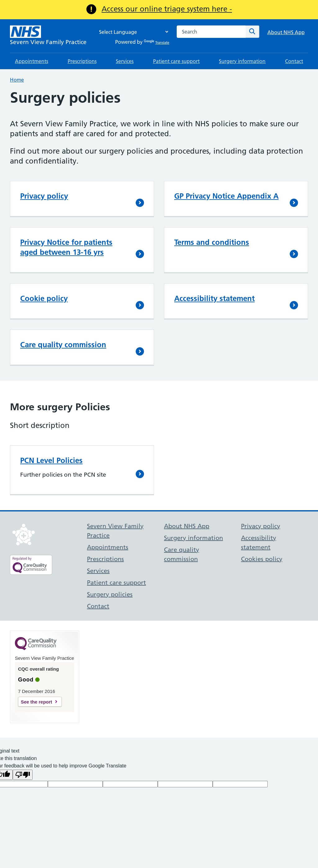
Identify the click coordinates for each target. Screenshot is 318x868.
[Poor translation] (23, 775)
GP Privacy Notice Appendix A (226, 196)
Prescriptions (82, 61)
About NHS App (286, 32)
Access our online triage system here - (167, 9)
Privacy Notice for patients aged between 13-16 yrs (66, 247)
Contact (294, 61)
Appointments (32, 61)
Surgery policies (110, 594)
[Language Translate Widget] (132, 32)
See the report (36, 702)
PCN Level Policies (51, 460)
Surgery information (242, 61)
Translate (157, 43)
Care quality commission (63, 345)
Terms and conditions (212, 242)
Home (17, 80)
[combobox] (211, 32)
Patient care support (176, 61)
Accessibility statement (214, 298)
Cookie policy (44, 298)
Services (125, 61)
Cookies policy (262, 559)
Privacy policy (44, 196)
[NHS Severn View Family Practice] (48, 36)
